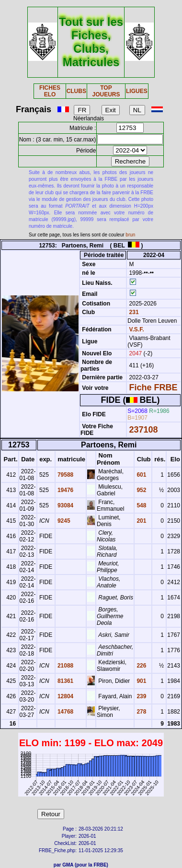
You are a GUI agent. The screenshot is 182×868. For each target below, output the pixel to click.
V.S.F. (137, 329)
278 (141, 712)
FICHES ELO (50, 91)
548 (141, 505)
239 (141, 696)
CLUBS (76, 91)
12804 (65, 696)
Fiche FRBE (154, 387)
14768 (65, 712)
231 (133, 312)
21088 (65, 666)
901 (141, 681)
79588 (65, 475)
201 (141, 521)
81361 (65, 681)
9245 (63, 521)
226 (141, 666)
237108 (144, 430)
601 (141, 475)
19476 (65, 490)
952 (141, 490)
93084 (65, 505)
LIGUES (137, 91)
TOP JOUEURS (106, 91)
